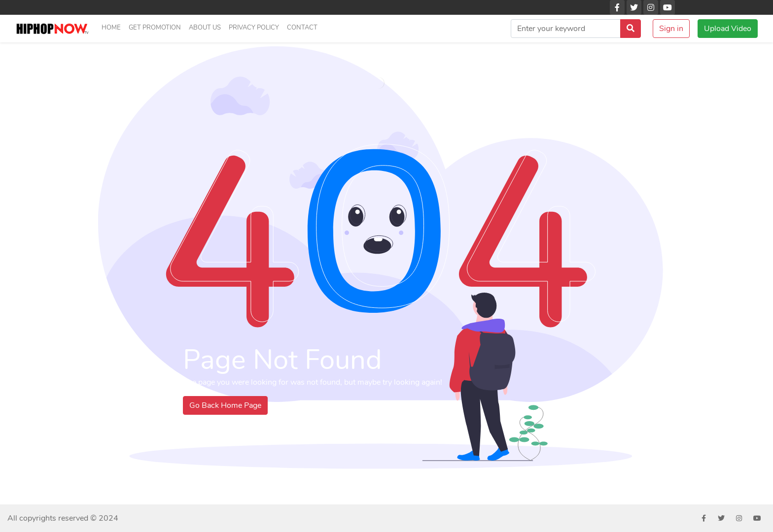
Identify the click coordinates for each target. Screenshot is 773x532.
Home (111, 28)
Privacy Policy (254, 28)
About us (205, 28)
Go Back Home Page (225, 405)
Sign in (671, 29)
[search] (566, 29)
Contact (302, 28)
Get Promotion (155, 28)
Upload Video (728, 29)
